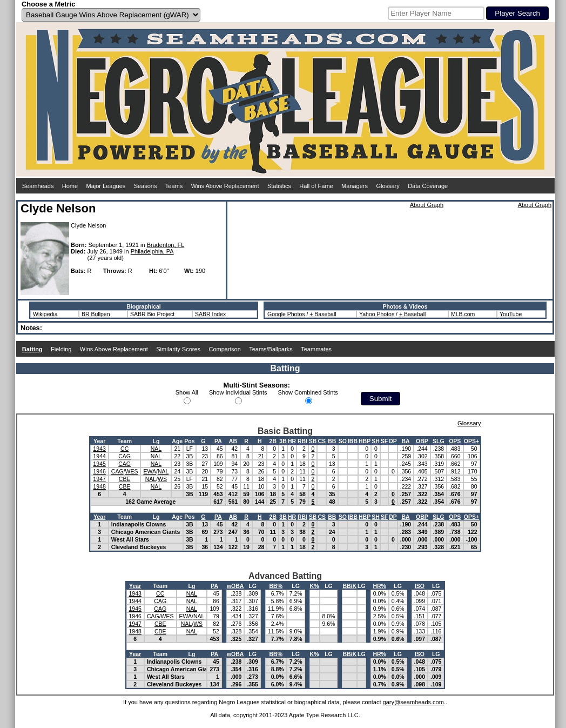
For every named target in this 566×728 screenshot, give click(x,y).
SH (376, 441)
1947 (99, 479)
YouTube (511, 314)
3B (283, 441)
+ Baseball (323, 314)
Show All (187, 392)
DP (393, 441)
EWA (150, 471)
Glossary (388, 186)
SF (384, 441)
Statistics (279, 186)
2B (273, 441)
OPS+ (471, 441)
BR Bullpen (96, 314)
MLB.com (463, 314)
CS (322, 441)
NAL (156, 449)
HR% (379, 586)
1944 (99, 456)
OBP (422, 441)
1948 (99, 486)
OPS (455, 441)
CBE (125, 479)
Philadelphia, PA (152, 251)
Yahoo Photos (377, 314)
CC (124, 449)
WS (162, 479)
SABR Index (210, 314)
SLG (439, 441)
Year (99, 441)
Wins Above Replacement (225, 186)
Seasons (146, 186)
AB (233, 441)
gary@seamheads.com (413, 702)
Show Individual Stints (238, 392)
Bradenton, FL (166, 245)
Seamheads (38, 186)
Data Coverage (428, 186)
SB (313, 441)
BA (405, 441)
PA (218, 441)
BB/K (349, 586)
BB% (276, 586)
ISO (420, 586)
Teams (174, 186)
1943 (99, 449)
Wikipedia (45, 314)
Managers (355, 186)
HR (292, 441)
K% (315, 586)
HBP (365, 441)
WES (132, 471)
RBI (302, 441)
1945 (99, 464)
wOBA (235, 586)
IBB (353, 441)
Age (177, 441)
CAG (124, 456)
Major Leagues (106, 186)
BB (332, 441)
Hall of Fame (316, 186)
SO (343, 441)
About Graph (427, 205)
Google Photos (286, 314)
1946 (99, 471)
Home (70, 186)
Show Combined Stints (308, 392)
